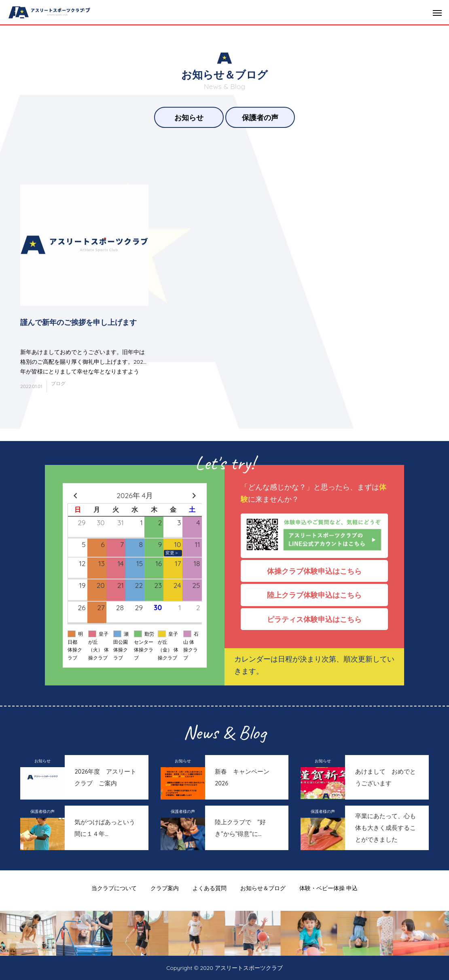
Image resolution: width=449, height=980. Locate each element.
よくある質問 (210, 888)
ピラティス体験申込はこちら (318, 619)
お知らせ (189, 117)
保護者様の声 (42, 811)
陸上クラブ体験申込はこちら (318, 595)
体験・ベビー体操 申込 (328, 888)
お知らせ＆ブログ (263, 888)
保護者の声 (260, 117)
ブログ (58, 383)
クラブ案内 (165, 888)
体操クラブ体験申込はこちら (318, 571)
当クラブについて (114, 888)
